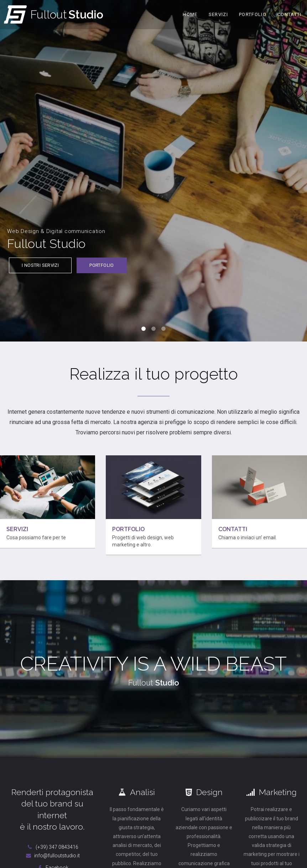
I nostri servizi (40, 265)
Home (190, 14)
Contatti (289, 14)
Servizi (218, 14)
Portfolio (253, 14)
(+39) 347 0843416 (52, 847)
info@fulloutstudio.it (52, 856)
